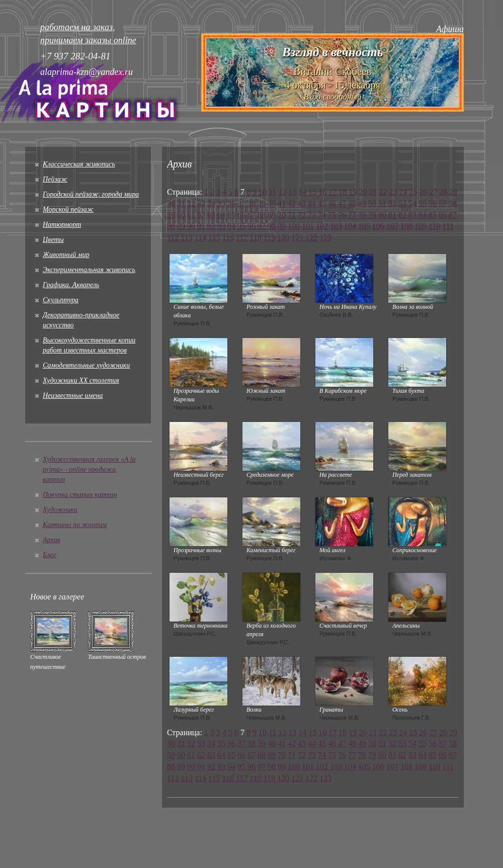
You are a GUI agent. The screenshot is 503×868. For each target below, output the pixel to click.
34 (211, 203)
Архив (52, 540)
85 (433, 215)
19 (353, 192)
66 (241, 215)
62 (201, 215)
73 (312, 215)
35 (221, 203)
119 (269, 238)
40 (272, 203)
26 (423, 192)
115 (214, 238)
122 (311, 238)
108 (406, 226)
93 (221, 226)
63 (211, 215)
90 (191, 226)
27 (433, 192)
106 (378, 226)
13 (292, 192)
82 (402, 215)
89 (181, 226)
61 (191, 215)
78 (362, 215)
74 (322, 215)
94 (231, 226)
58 (453, 203)
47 (342, 203)
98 (272, 226)
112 (173, 238)
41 (282, 203)
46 (332, 203)
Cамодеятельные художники (86, 365)
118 (255, 238)
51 (382, 203)
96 (251, 226)
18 (343, 192)
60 (181, 215)
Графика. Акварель (71, 285)
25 (413, 192)
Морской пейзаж (68, 209)
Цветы (53, 240)
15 (312, 192)
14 (302, 192)
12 (282, 192)
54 (412, 203)
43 (302, 203)
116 (228, 238)
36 (231, 203)
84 (423, 215)
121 (297, 238)
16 (322, 192)
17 (332, 192)
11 (272, 192)
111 (448, 226)
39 (262, 203)
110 (434, 226)
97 (262, 226)
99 (282, 226)
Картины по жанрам (75, 525)
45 (322, 203)
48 (352, 203)
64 (221, 215)
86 (443, 215)
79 (372, 215)
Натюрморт (62, 225)
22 (383, 192)
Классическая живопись (79, 164)
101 (308, 226)
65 (231, 215)
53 (402, 203)
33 (201, 203)
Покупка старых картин (80, 495)
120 (283, 238)
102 (322, 226)
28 (443, 192)
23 (393, 192)
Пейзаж (55, 179)
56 (433, 203)
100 (294, 226)
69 (272, 215)
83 (412, 215)
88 (171, 226)
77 (352, 215)
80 (382, 215)
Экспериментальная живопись (89, 270)
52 (392, 203)
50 (372, 203)
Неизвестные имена (73, 396)
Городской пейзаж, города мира (91, 194)
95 (241, 226)
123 (325, 238)
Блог (50, 555)
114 (200, 238)
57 (443, 203)
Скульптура (61, 300)
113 (186, 238)
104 (350, 226)
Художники (60, 510)
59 (171, 215)
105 (364, 226)
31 (181, 203)
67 (251, 215)
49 (362, 203)
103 (336, 226)
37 (241, 203)
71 (292, 215)
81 (392, 215)
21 (373, 192)
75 (332, 215)
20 (363, 192)
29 (453, 192)
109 (421, 226)
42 (292, 203)
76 (342, 215)
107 (392, 226)
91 (201, 226)
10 (263, 192)
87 (453, 215)
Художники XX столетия (81, 380)
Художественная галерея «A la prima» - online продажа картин (89, 469)
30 (171, 203)
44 (312, 203)
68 (262, 215)
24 (403, 192)
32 (191, 203)
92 (211, 226)
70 (282, 215)
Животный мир (66, 255)
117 (242, 238)
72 (302, 215)
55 (423, 203)
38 (251, 203)
